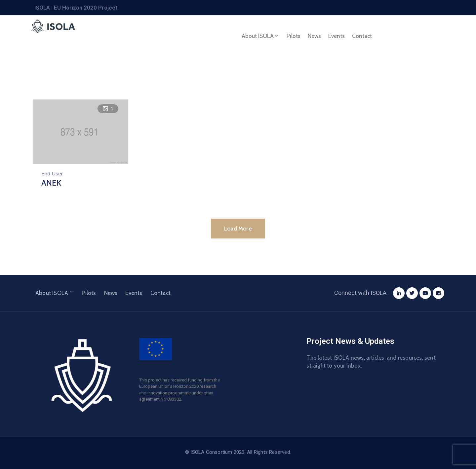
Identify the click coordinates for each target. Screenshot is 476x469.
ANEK (51, 183)
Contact (362, 36)
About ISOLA (260, 36)
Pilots (294, 36)
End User (52, 174)
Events (337, 36)
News (314, 36)
